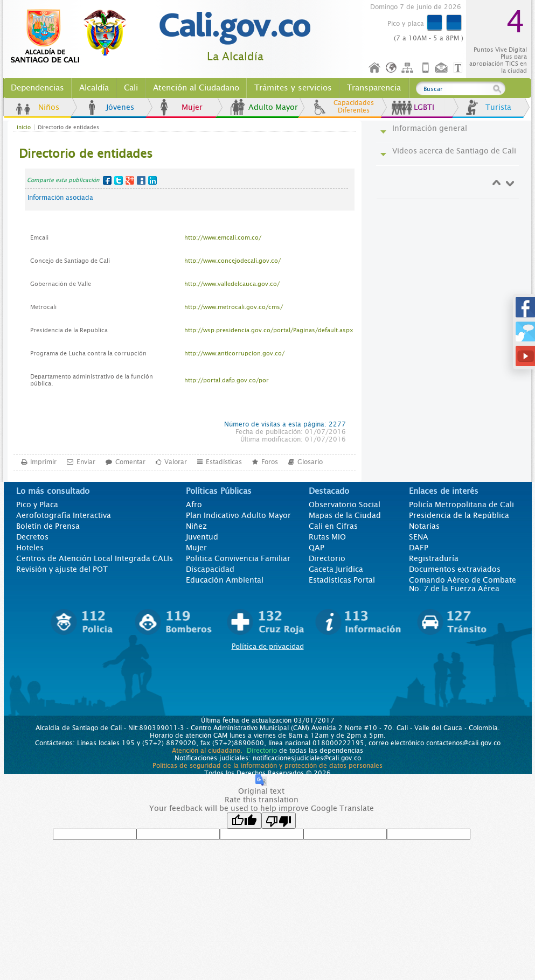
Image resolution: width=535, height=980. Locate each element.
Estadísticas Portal (342, 580)
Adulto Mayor (273, 107)
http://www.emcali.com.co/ (223, 238)
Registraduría (434, 558)
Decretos (32, 537)
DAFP (419, 548)
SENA (419, 537)
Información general (430, 128)
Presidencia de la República (459, 515)
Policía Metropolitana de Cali (461, 505)
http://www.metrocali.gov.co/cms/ (234, 307)
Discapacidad (210, 569)
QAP (317, 548)
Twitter (119, 180)
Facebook (107, 180)
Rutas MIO (327, 537)
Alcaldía (94, 88)
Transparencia (374, 88)
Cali (131, 88)
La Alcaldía (235, 57)
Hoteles (30, 548)
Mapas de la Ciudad (345, 515)
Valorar (176, 461)
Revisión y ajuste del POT (62, 569)
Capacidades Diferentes (354, 107)
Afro (194, 505)
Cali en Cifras (333, 526)
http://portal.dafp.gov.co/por (227, 380)
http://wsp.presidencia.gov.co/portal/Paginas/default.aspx (269, 330)
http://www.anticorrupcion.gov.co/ (234, 353)
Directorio (327, 558)
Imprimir (43, 461)
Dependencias (37, 88)
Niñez (196, 526)
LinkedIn (152, 180)
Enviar (86, 461)
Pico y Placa (37, 505)
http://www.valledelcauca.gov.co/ (232, 284)
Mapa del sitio (409, 68)
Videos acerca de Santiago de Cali (454, 151)
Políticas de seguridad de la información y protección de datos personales (267, 766)
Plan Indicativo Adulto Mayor (238, 515)
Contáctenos (442, 68)
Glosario (310, 461)
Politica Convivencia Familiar (238, 558)
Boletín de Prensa (48, 526)
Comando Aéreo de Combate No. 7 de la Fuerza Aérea (463, 584)
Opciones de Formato (460, 68)
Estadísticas (224, 461)
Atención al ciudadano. (207, 751)
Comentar (130, 461)
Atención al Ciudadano (196, 88)
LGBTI (424, 107)
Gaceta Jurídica (336, 569)
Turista (498, 107)
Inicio (375, 68)
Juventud (202, 537)
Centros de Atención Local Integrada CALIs (95, 558)
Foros (270, 461)
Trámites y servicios (293, 88)
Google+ (130, 180)
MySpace (141, 180)
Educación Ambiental (225, 580)
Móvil (426, 68)
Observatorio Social (345, 505)
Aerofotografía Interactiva (64, 515)
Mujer (192, 107)
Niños (49, 107)
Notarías (424, 526)
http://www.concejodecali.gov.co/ (232, 261)
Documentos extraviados (455, 569)
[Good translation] (244, 821)
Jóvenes (120, 107)
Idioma (392, 68)
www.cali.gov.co (73, 37)
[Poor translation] (279, 821)
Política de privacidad (268, 646)
